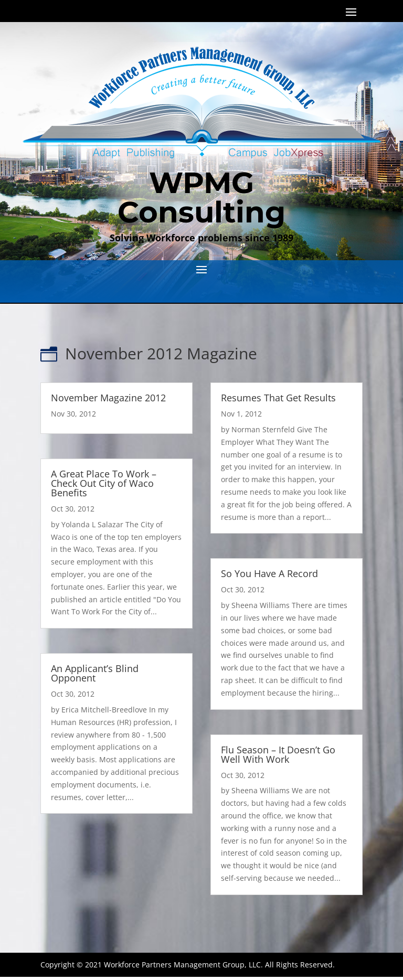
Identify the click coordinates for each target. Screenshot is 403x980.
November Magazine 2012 (108, 398)
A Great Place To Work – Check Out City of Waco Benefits (104, 483)
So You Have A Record (269, 573)
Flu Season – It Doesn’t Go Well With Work (278, 754)
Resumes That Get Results (278, 398)
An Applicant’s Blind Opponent (95, 673)
